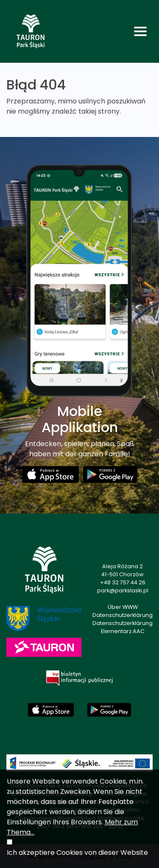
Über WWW (123, 607)
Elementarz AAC (123, 631)
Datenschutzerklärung (123, 615)
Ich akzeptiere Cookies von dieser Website (77, 853)
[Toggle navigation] (140, 31)
